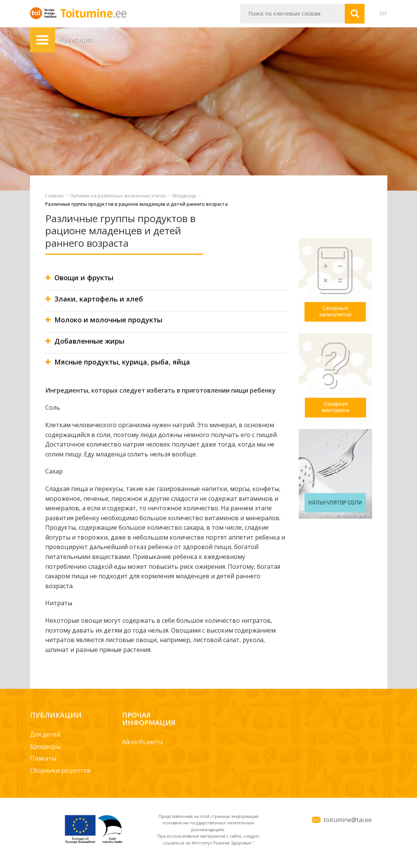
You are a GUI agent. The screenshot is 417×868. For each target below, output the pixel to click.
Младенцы (184, 196)
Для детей (45, 734)
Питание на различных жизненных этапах (118, 196)
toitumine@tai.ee (348, 820)
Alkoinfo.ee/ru (142, 742)
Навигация (43, 40)
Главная (54, 196)
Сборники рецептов (60, 770)
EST (383, 13)
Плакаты (43, 758)
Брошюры (45, 746)
